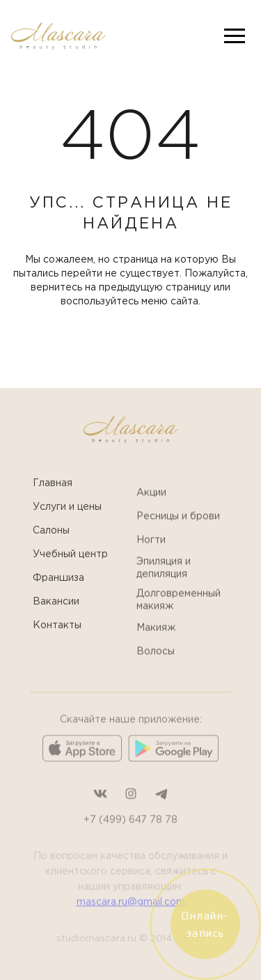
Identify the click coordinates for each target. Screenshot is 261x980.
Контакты (57, 639)
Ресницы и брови (178, 537)
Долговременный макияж (179, 621)
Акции (151, 513)
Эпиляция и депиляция (164, 589)
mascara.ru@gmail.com (131, 927)
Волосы (156, 672)
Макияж (156, 648)
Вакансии (56, 615)
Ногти (151, 561)
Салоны (51, 544)
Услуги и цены (67, 520)
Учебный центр (70, 568)
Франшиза (58, 591)
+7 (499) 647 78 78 (130, 845)
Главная (53, 497)
